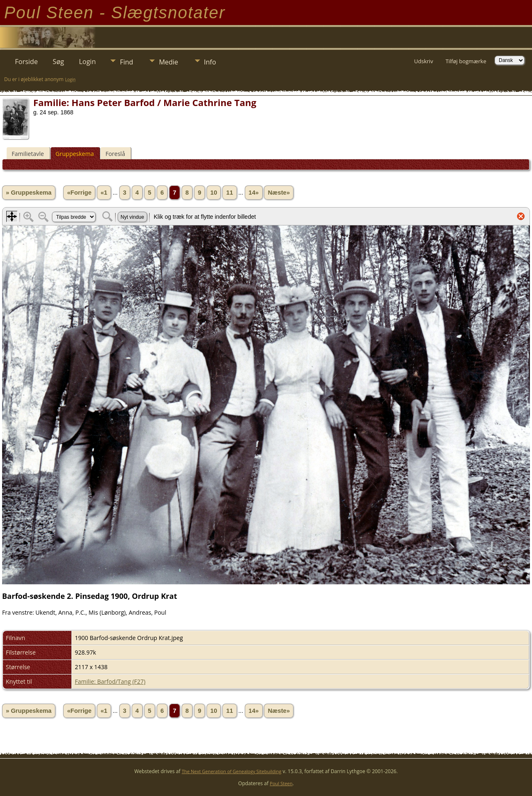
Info (210, 62)
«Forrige (79, 193)
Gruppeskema (75, 154)
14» (254, 193)
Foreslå (115, 154)
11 (229, 193)
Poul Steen (281, 783)
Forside (26, 62)
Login (87, 62)
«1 (104, 193)
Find (126, 62)
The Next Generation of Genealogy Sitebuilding (232, 771)
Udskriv (424, 61)
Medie (168, 62)
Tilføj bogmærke (466, 61)
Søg (58, 62)
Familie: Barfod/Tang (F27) (110, 681)
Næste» (279, 193)
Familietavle (28, 154)
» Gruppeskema (29, 193)
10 (214, 193)
